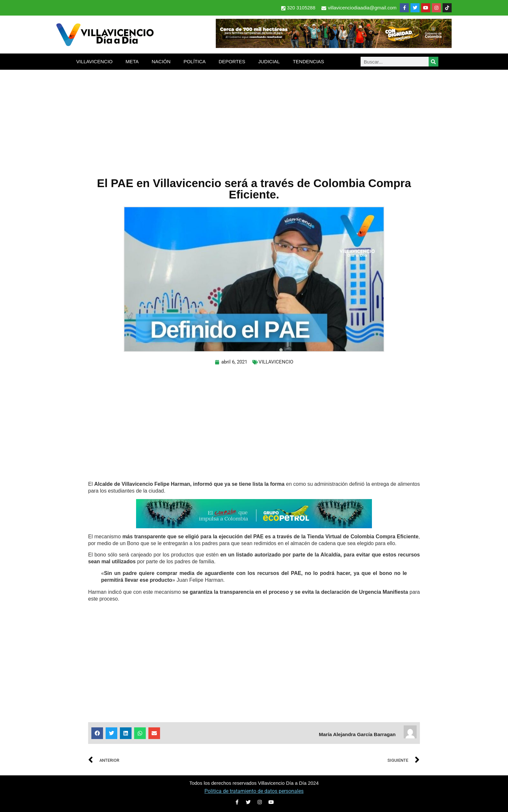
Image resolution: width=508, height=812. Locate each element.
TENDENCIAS (309, 61)
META (132, 61)
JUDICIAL (269, 61)
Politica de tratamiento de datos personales (254, 791)
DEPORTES (232, 61)
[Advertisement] (254, 118)
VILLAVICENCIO (94, 61)
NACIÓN (161, 61)
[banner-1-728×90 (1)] (334, 46)
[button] (97, 733)
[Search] (433, 62)
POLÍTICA (194, 61)
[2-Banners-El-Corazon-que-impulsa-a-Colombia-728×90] (254, 526)
